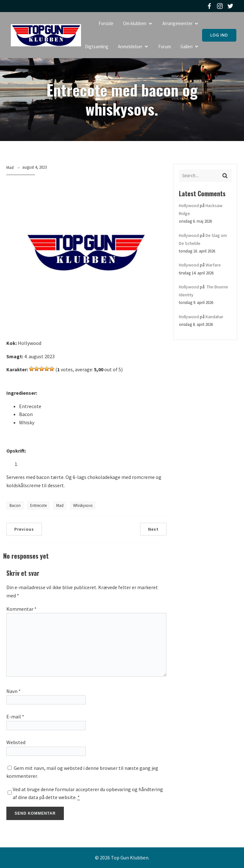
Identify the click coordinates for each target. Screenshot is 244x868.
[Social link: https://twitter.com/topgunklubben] (231, 6)
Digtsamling (97, 47)
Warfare (213, 265)
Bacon (15, 505)
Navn (14, 691)
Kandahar (214, 317)
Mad (10, 168)
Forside (106, 23)
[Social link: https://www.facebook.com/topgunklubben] (210, 6)
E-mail (15, 717)
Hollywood (189, 205)
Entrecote (38, 505)
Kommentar (21, 609)
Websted (16, 742)
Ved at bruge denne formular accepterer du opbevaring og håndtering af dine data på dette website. (88, 794)
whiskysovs (83, 505)
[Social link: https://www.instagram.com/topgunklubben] (221, 6)
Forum (165, 47)
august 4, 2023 (34, 167)
